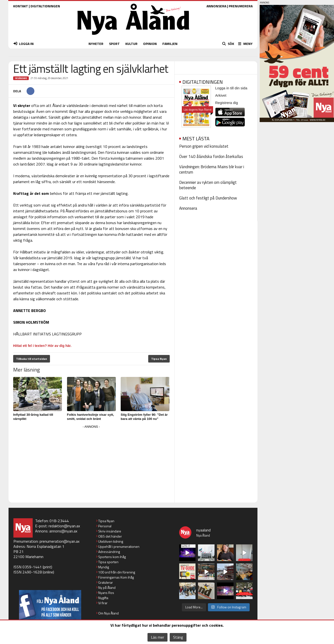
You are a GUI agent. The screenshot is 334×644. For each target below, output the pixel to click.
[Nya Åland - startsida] (133, 36)
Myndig (104, 567)
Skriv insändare (110, 531)
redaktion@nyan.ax (64, 526)
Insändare (21, 78)
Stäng (178, 637)
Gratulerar (106, 582)
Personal (105, 526)
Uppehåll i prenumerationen (119, 546)
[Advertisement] (91, 464)
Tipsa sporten (108, 562)
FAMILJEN (170, 44)
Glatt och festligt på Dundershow (208, 198)
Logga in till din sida (231, 88)
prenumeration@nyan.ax (59, 541)
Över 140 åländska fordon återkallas (211, 156)
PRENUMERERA (241, 6)
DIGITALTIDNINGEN (45, 6)
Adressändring (109, 552)
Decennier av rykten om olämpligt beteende (208, 185)
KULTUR (131, 44)
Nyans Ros (106, 593)
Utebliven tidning (111, 541)
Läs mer (157, 637)
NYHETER (96, 44)
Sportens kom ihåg (112, 557)
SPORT (114, 44)
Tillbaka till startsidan (32, 359)
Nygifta (103, 598)
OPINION (150, 44)
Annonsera (188, 208)
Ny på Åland (107, 587)
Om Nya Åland (108, 613)
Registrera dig (227, 103)
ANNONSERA (216, 6)
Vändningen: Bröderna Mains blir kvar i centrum (212, 169)
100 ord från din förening (117, 572)
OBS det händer (110, 536)
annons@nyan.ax (63, 531)
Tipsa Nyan (159, 359)
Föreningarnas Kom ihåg (116, 577)
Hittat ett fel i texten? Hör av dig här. (42, 346)
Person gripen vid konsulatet (204, 146)
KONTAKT (21, 6)
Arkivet (221, 95)
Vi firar (103, 603)
